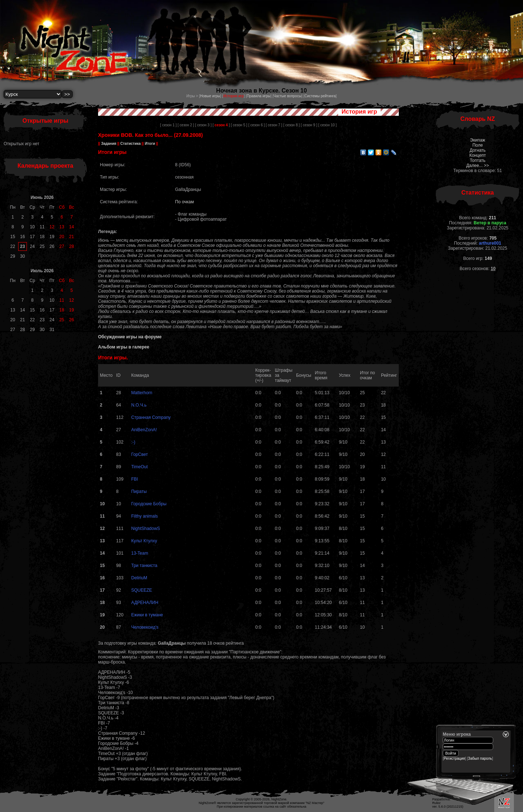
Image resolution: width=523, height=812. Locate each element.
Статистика (131, 144)
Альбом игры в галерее (124, 347)
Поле (478, 145)
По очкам (185, 202)
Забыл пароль (480, 758)
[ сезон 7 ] (274, 125)
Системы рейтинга (320, 96)
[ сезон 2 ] (186, 125)
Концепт (478, 155)
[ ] (221, 125)
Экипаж (478, 140)
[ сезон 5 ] (239, 125)
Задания (109, 144)
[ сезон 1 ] (168, 125)
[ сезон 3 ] (203, 125)
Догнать (478, 150)
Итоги (150, 144)
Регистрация (454, 758)
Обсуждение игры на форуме (130, 337)
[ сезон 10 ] (327, 125)
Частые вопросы (287, 96)
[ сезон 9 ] (309, 125)
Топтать (477, 160)
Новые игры (210, 96)
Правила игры (258, 96)
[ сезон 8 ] (291, 125)
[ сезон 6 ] (257, 125)
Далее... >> (478, 166)
